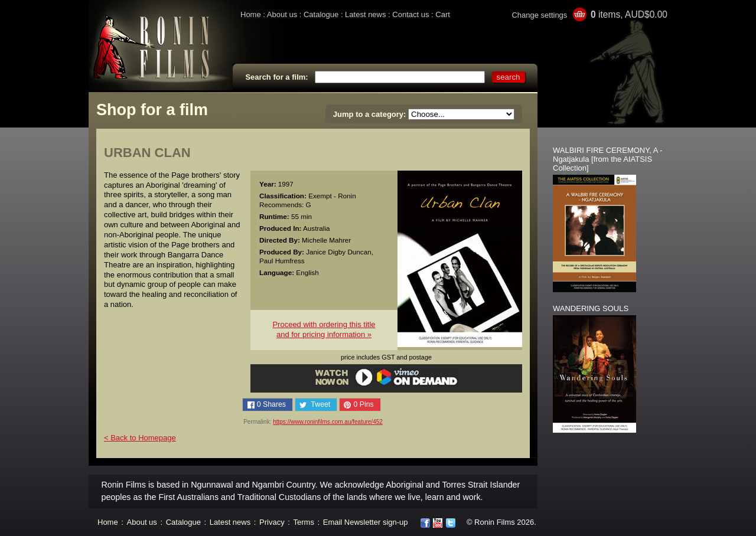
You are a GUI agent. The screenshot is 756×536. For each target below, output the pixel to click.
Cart (443, 14)
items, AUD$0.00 (629, 14)
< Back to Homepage (140, 438)
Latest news (365, 14)
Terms (304, 522)
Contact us (410, 14)
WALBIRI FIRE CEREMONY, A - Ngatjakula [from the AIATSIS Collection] (608, 159)
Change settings (539, 15)
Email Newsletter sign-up (366, 522)
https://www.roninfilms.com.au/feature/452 (328, 422)
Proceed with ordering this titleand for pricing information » (324, 329)
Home (251, 14)
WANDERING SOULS (591, 308)
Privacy (272, 522)
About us (282, 14)
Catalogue (321, 14)
